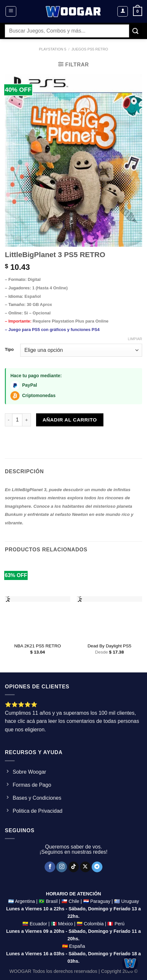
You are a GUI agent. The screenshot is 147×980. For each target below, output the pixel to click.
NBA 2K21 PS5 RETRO (38, 646)
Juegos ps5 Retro (90, 49)
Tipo (9, 350)
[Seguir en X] (85, 867)
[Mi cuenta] (123, 11)
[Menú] (11, 11)
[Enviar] (136, 31)
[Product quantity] (17, 420)
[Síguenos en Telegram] (97, 867)
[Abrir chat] (130, 963)
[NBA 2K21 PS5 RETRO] (38, 600)
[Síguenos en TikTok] (74, 867)
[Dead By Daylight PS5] (109, 600)
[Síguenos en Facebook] (50, 867)
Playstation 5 (53, 49)
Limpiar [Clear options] (135, 339)
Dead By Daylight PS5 (109, 646)
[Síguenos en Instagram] (62, 867)
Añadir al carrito (70, 420)
